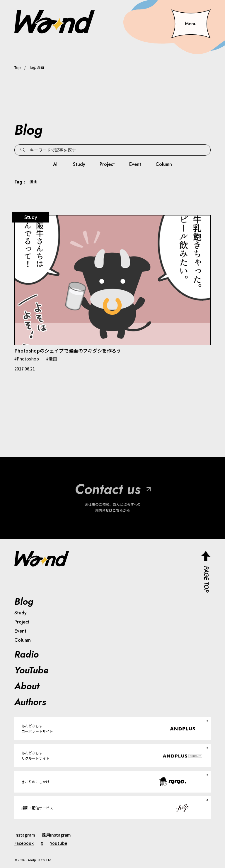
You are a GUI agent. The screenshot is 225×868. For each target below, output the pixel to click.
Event (135, 164)
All (56, 164)
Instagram (25, 835)
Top (18, 67)
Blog (24, 601)
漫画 (53, 359)
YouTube (31, 670)
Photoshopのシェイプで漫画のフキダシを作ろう (68, 350)
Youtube (59, 843)
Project (107, 164)
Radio (27, 654)
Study (79, 164)
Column (164, 164)
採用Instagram (56, 835)
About (27, 686)
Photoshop (28, 359)
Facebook (24, 843)
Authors (30, 702)
